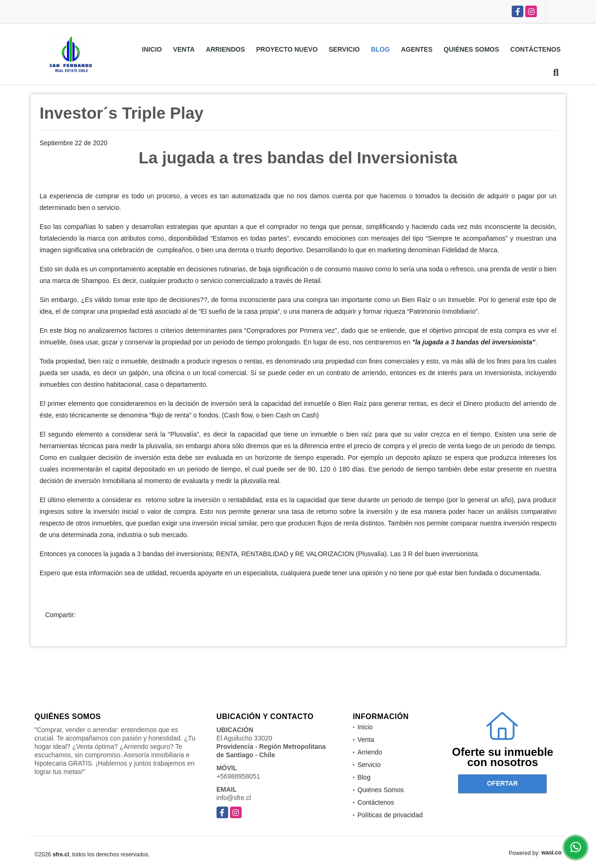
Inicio (152, 49)
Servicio (344, 49)
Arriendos (225, 49)
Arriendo (370, 752)
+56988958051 (238, 776)
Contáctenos (535, 49)
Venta (184, 49)
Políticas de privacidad (390, 815)
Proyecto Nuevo (287, 49)
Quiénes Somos (471, 49)
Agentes (417, 49)
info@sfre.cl (234, 798)
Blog (380, 49)
